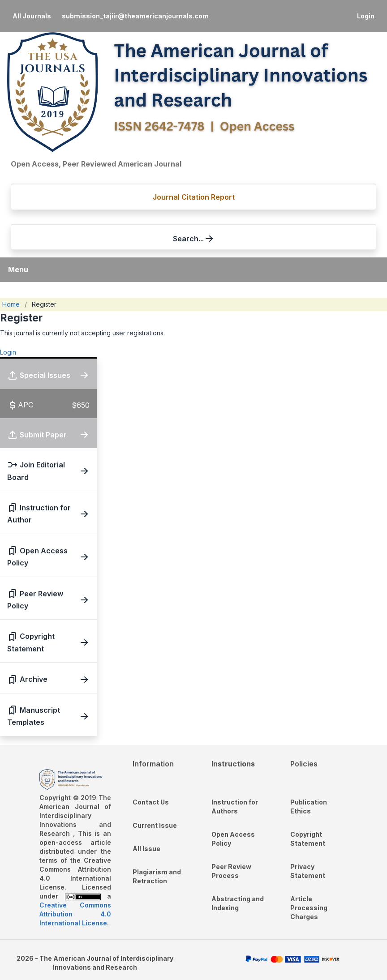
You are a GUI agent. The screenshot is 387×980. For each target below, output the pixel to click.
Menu (18, 270)
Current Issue (155, 825)
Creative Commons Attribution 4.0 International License (75, 914)
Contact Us (151, 802)
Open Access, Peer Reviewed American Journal (96, 164)
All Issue (146, 849)
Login (366, 16)
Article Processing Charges (309, 908)
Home (11, 304)
